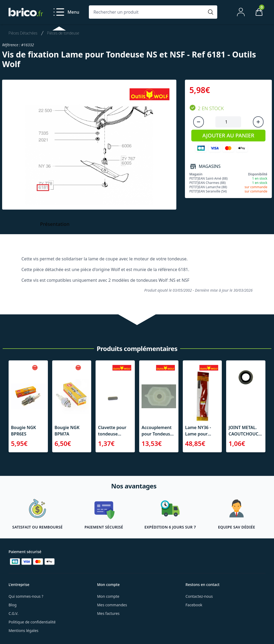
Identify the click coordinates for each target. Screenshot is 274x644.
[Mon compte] (241, 12)
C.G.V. (13, 613)
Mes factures (108, 613)
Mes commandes (112, 605)
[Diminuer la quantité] (199, 122)
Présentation (55, 224)
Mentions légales (24, 630)
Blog (13, 605)
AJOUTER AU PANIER (228, 135)
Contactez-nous (199, 596)
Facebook (194, 605)
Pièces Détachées (23, 33)
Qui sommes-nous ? (26, 596)
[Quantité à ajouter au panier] (228, 122)
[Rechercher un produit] (148, 12)
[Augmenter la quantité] (258, 122)
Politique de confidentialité (32, 622)
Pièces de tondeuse (63, 33)
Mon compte (108, 596)
